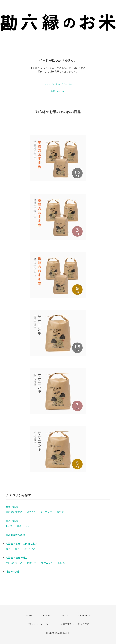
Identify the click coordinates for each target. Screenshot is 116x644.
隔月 (17, 549)
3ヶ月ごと (30, 549)
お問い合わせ (58, 91)
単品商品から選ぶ (15, 535)
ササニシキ (46, 512)
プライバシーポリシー (39, 624)
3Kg (19, 526)
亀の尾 (60, 512)
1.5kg (9, 526)
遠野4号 (31, 512)
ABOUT (47, 615)
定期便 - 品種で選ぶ (17, 558)
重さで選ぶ (12, 521)
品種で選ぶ (12, 507)
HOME (29, 615)
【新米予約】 (13, 572)
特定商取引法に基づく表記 (75, 624)
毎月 (8, 549)
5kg (28, 526)
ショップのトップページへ (58, 84)
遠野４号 (32, 563)
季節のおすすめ (14, 512)
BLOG (65, 615)
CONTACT (84, 615)
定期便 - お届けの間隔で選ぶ (22, 544)
